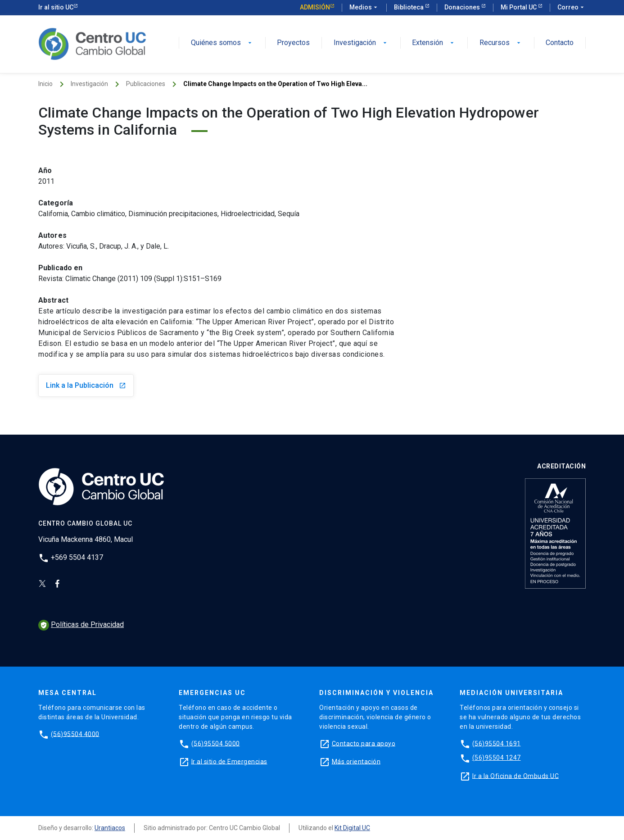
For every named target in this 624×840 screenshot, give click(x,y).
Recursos (501, 43)
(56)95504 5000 (216, 743)
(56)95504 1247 (497, 758)
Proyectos (293, 43)
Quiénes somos (222, 43)
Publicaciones (146, 84)
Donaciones (463, 7)
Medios (364, 8)
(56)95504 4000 (75, 734)
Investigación (361, 43)
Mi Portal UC (519, 7)
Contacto (560, 43)
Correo (572, 8)
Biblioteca (409, 7)
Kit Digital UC (352, 828)
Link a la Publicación (86, 385)
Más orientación (356, 761)
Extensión (434, 43)
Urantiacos (110, 828)
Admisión (315, 7)
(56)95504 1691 (497, 743)
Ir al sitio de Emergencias (229, 761)
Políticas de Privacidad (81, 624)
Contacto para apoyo (364, 743)
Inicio (45, 84)
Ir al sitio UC (56, 7)
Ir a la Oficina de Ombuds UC (515, 776)
